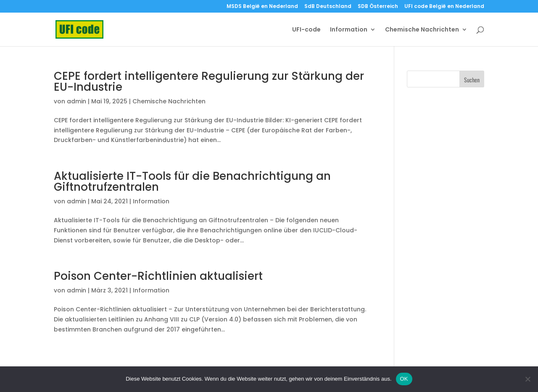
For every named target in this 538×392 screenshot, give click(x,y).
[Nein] (527, 379)
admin (76, 101)
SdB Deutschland (328, 7)
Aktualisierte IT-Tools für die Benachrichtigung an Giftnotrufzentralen (192, 182)
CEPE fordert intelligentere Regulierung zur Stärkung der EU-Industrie (209, 82)
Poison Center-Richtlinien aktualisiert (158, 276)
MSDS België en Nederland (262, 7)
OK (404, 379)
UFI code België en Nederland (444, 7)
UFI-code (306, 30)
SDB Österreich (378, 7)
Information (349, 30)
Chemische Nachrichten (422, 30)
